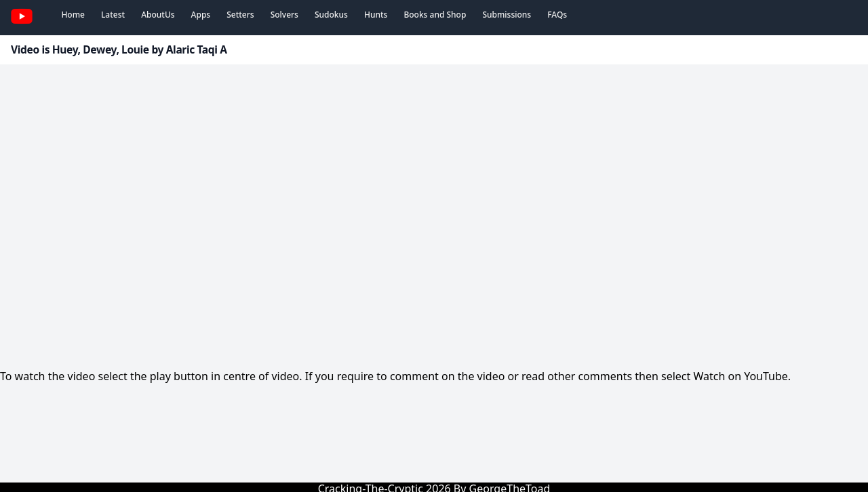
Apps (201, 15)
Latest (113, 15)
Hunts (376, 15)
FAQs (557, 15)
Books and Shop (435, 15)
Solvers (284, 15)
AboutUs (158, 15)
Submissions (507, 15)
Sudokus (331, 15)
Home (73, 15)
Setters (240, 15)
